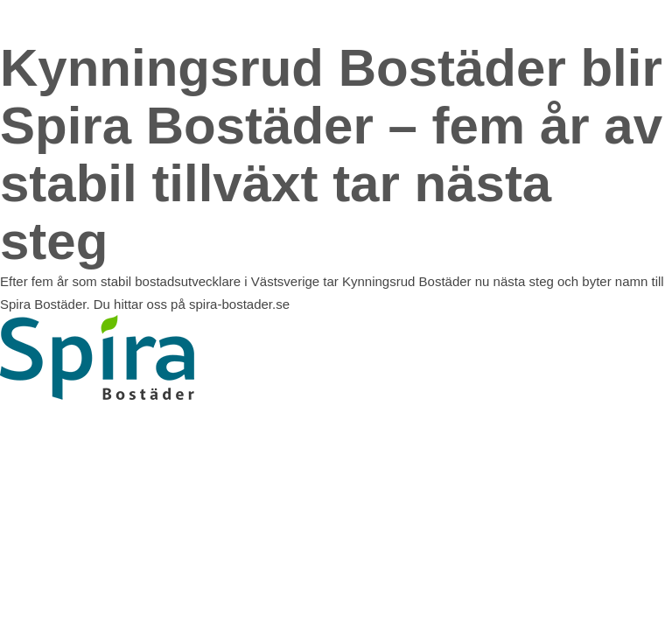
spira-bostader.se (239, 304)
